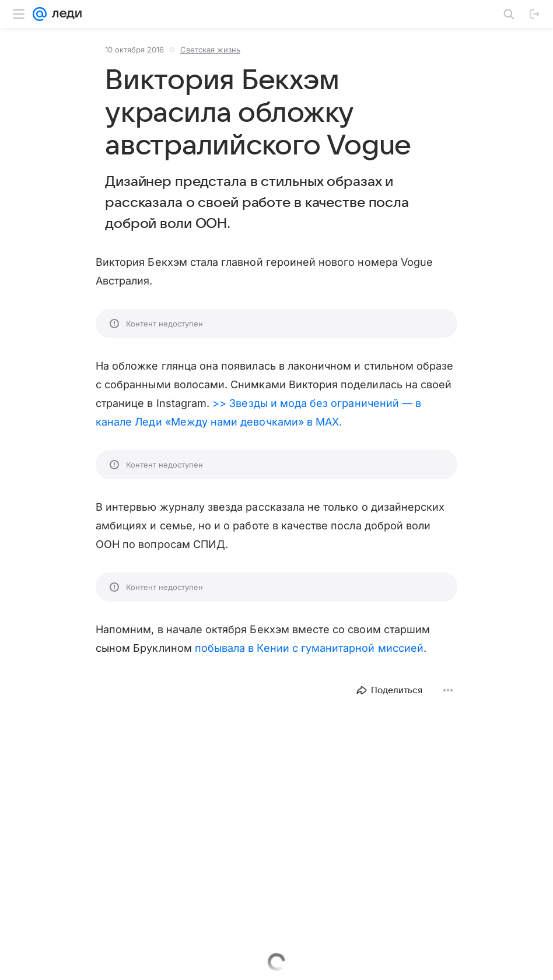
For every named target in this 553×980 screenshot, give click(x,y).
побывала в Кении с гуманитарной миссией (309, 648)
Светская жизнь (210, 50)
